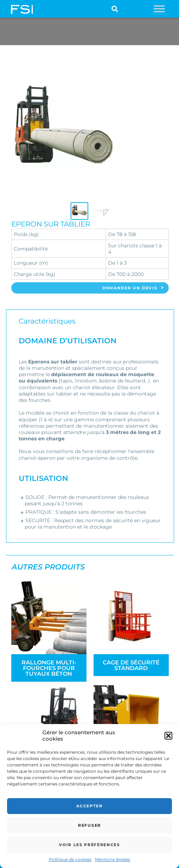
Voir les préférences (89, 845)
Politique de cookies (70, 859)
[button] (168, 736)
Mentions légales (113, 859)
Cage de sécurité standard (131, 665)
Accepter (89, 806)
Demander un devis (133, 288)
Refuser (89, 825)
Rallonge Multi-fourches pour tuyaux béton (49, 668)
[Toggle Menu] (159, 9)
